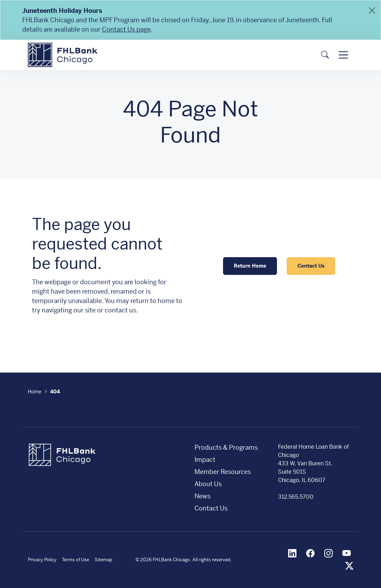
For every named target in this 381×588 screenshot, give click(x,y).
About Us (208, 484)
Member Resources (223, 472)
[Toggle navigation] (343, 55)
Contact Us (311, 266)
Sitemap (104, 560)
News (203, 496)
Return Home (250, 266)
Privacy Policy (42, 560)
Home (35, 392)
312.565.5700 (296, 497)
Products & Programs (226, 447)
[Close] (372, 10)
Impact (205, 460)
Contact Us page (126, 29)
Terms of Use (76, 560)
